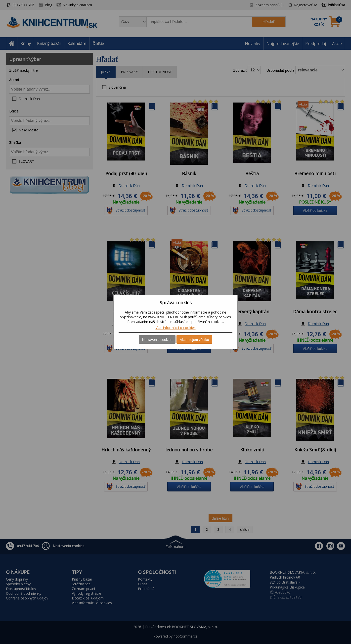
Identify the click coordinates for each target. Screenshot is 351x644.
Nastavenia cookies (157, 340)
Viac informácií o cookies (176, 328)
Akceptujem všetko (194, 340)
